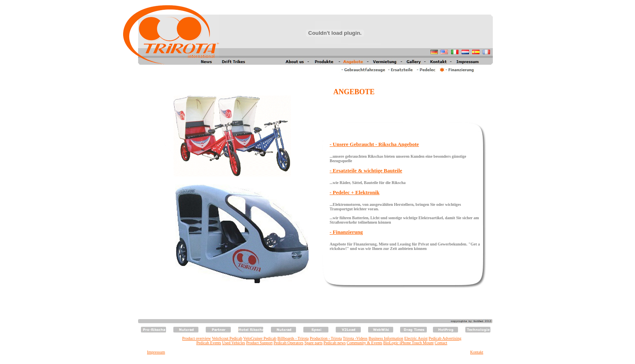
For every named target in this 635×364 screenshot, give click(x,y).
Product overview (197, 338)
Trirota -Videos (355, 338)
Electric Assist (416, 338)
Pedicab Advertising (445, 338)
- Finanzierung (346, 232)
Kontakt (477, 352)
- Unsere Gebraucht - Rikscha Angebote (374, 144)
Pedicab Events (209, 343)
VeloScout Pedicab (227, 338)
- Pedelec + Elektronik (355, 192)
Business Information (386, 338)
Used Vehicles (234, 343)
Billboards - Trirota (293, 338)
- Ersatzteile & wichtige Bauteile (366, 170)
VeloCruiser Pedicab (260, 338)
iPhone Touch (411, 343)
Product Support (259, 343)
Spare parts (314, 343)
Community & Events (364, 343)
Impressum (156, 352)
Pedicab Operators (289, 343)
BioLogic (391, 343)
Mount (428, 343)
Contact (441, 343)
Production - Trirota (326, 338)
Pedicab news (335, 343)
